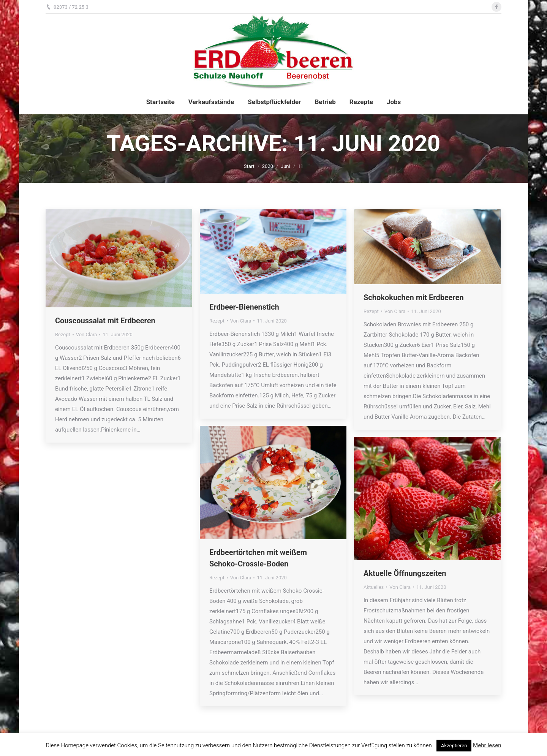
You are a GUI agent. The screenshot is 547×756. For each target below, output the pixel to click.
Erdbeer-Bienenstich (244, 307)
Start (249, 166)
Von (87, 335)
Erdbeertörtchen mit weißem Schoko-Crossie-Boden (258, 558)
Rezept (63, 335)
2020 (268, 166)
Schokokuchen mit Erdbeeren (414, 297)
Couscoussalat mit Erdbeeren (105, 321)
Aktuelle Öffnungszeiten (405, 573)
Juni (285, 166)
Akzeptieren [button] (454, 746)
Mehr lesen (487, 745)
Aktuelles (374, 587)
